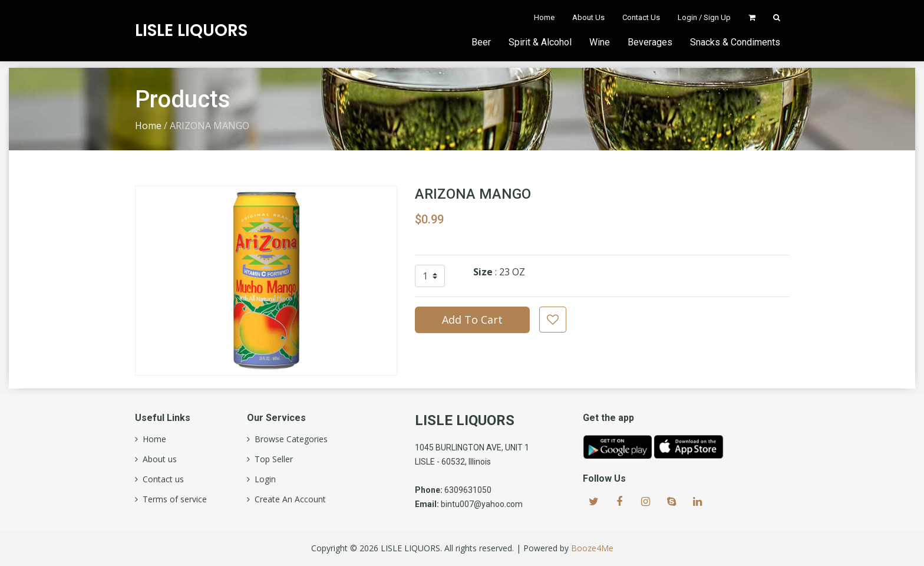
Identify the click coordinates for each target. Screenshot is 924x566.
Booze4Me (592, 548)
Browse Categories (289, 439)
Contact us (161, 479)
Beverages (650, 42)
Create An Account (288, 499)
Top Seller (271, 459)
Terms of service (172, 499)
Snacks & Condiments (735, 42)
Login (263, 479)
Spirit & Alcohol (540, 42)
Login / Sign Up (704, 17)
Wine (600, 42)
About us (157, 459)
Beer (481, 42)
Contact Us (641, 17)
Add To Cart (472, 320)
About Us (588, 17)
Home (544, 17)
